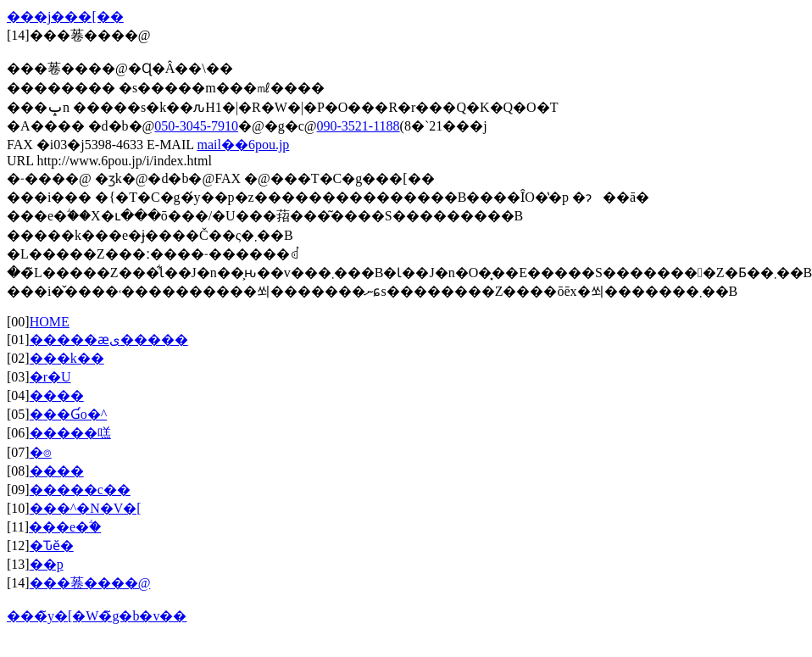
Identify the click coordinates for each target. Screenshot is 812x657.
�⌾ (41, 452)
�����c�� (80, 490)
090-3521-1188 (359, 126)
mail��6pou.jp (243, 145)
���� (57, 395)
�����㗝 (70, 433)
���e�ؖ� (65, 527)
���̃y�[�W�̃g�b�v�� (97, 616)
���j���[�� (65, 17)
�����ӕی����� (109, 340)
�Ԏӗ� (52, 546)
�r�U (50, 377)
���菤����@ (90, 583)
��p (47, 564)
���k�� (67, 358)
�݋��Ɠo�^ (69, 414)
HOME (50, 322)
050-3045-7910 (196, 126)
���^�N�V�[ (86, 508)
